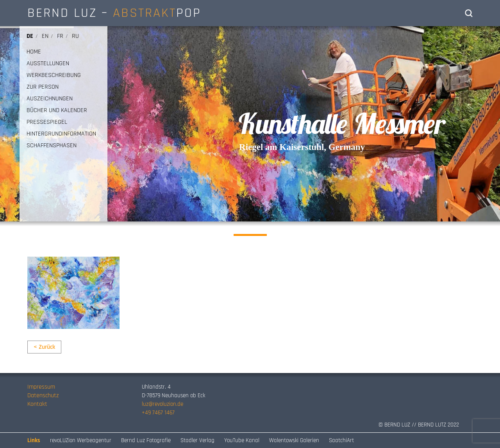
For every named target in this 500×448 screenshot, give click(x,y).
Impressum (41, 387)
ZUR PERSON (43, 87)
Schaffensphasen (52, 146)
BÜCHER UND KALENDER (57, 111)
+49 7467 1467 (158, 413)
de (30, 36)
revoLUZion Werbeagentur (81, 440)
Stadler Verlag (197, 440)
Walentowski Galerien (294, 440)
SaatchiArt (341, 440)
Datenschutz (43, 395)
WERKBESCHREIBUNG (54, 75)
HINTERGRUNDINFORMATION (61, 134)
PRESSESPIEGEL (47, 122)
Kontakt (37, 404)
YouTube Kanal (242, 440)
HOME (34, 52)
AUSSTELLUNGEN (48, 64)
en (45, 36)
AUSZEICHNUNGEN (50, 99)
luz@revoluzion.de (162, 404)
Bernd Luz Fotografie (146, 440)
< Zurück (44, 347)
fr (60, 36)
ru (75, 36)
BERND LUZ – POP (114, 13)
